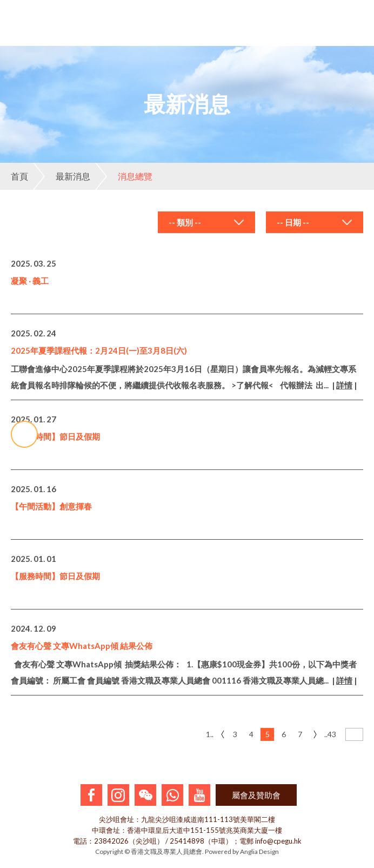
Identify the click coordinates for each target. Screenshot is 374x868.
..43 (330, 734)
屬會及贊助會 (256, 795)
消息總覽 (124, 176)
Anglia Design (259, 852)
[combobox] (206, 222)
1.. (210, 734)
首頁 (19, 176)
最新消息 (62, 176)
